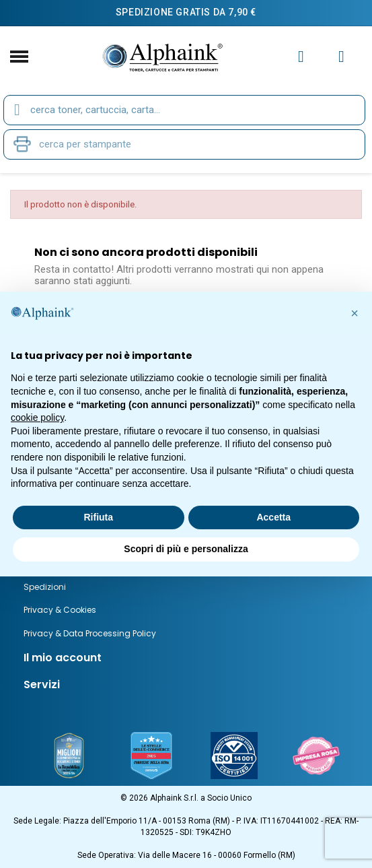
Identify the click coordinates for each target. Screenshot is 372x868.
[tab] (186, 658)
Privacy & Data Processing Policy (90, 633)
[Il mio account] (301, 57)
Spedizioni (45, 587)
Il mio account (63, 658)
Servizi (42, 685)
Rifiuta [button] (98, 517)
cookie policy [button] (37, 418)
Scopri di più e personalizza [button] (186, 549)
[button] (355, 313)
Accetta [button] (273, 517)
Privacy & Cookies (60, 610)
